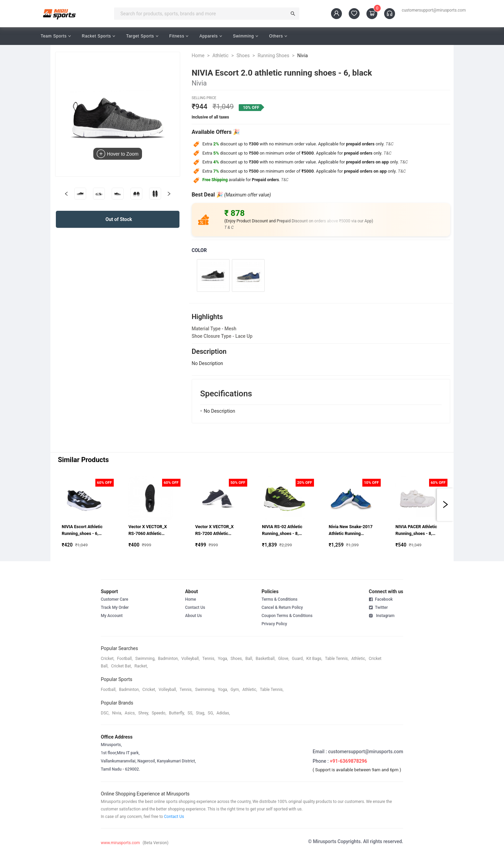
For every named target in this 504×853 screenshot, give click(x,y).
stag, (200, 713)
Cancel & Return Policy (282, 607)
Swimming (246, 36)
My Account (112, 616)
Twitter (378, 607)
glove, (284, 659)
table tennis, (337, 659)
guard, (298, 659)
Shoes (243, 56)
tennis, (209, 659)
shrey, (144, 713)
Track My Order (115, 607)
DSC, (105, 713)
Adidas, (223, 713)
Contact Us (195, 607)
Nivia (303, 56)
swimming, (145, 659)
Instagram (382, 615)
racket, (141, 666)
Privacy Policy (274, 624)
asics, (130, 713)
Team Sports (56, 36)
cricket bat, (121, 666)
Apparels (211, 36)
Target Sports (142, 36)
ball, (249, 659)
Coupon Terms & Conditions (287, 616)
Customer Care (114, 599)
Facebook (381, 599)
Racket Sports (98, 36)
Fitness (179, 36)
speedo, (159, 713)
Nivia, (117, 713)
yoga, (223, 659)
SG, (211, 713)
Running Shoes (273, 56)
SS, (191, 713)
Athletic (220, 56)
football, (125, 659)
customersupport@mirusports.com (434, 10)
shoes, (237, 659)
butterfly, (177, 713)
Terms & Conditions (280, 599)
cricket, (108, 659)
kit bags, (314, 659)
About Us (193, 616)
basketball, (266, 659)
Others (278, 36)
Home (198, 56)
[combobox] (202, 14)
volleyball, (191, 659)
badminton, (168, 659)
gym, (235, 690)
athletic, (359, 659)
